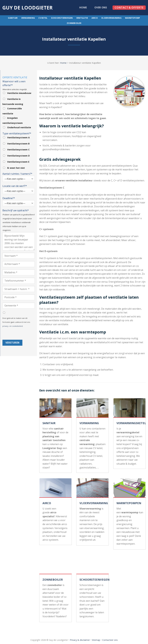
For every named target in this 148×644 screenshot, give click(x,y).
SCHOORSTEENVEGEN (94, 580)
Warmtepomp (133, 18)
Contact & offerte (129, 8)
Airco (95, 18)
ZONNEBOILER (53, 580)
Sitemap (96, 640)
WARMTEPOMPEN (129, 503)
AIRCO (47, 503)
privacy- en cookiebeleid (13, 326)
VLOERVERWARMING (94, 503)
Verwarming (28, 18)
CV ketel (43, 18)
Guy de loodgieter (27, 8)
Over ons (101, 7)
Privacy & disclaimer (80, 640)
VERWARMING (89, 423)
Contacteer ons (110, 640)
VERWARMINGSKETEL (131, 423)
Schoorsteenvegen (62, 18)
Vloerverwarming (111, 18)
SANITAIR (49, 423)
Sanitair (13, 18)
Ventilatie (82, 18)
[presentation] (26, 334)
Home (83, 7)
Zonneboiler (74, 23)
